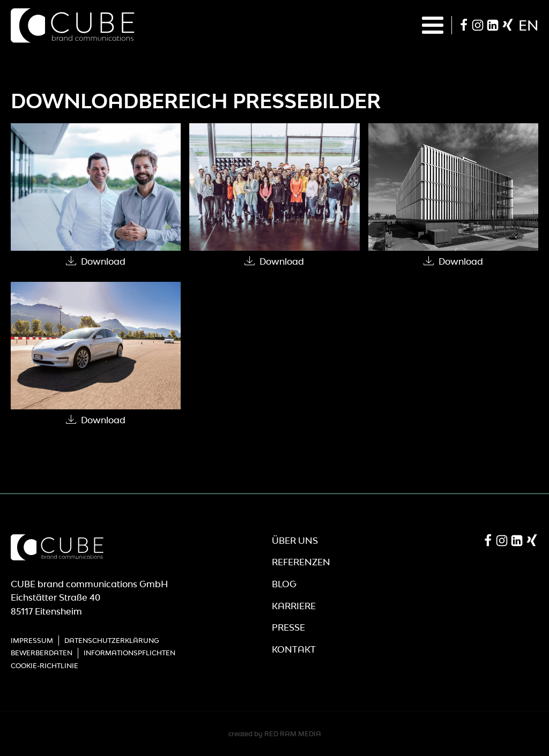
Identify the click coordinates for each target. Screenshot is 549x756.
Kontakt (294, 649)
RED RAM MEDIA (293, 734)
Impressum (32, 641)
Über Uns (295, 541)
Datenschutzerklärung (112, 641)
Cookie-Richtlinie (44, 666)
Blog (284, 584)
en (528, 25)
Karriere (294, 606)
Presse (288, 627)
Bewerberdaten (42, 653)
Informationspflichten (129, 653)
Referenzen (301, 562)
